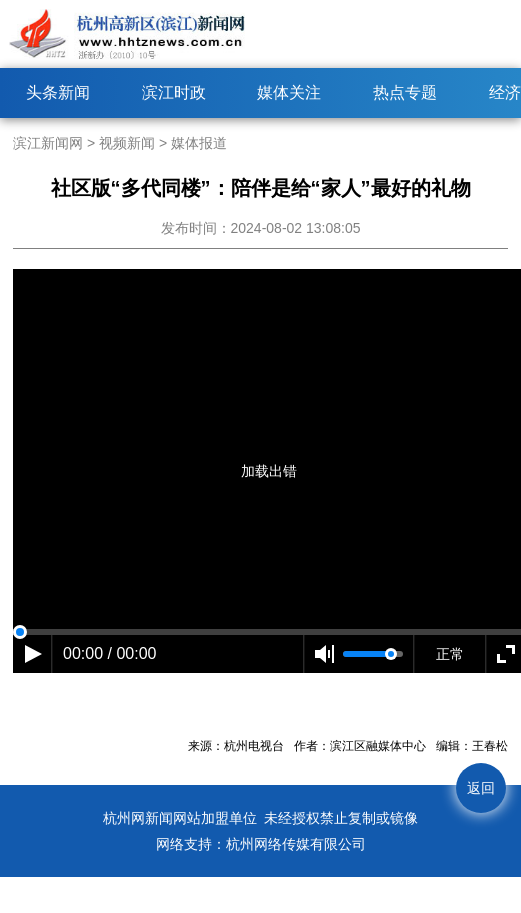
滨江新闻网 (48, 143)
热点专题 (405, 92)
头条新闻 (58, 92)
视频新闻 (127, 143)
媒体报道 (199, 143)
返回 (481, 788)
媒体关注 (289, 92)
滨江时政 (174, 92)
